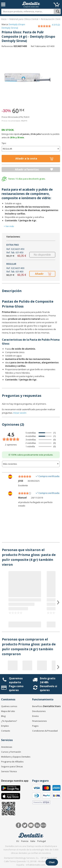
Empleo (5, 726)
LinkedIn (37, 825)
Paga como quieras (16, 688)
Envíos (35, 716)
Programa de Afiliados (12, 762)
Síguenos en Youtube (31, 825)
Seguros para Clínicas (12, 766)
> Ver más (9, 226)
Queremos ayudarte (16, 680)
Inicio (4, 19)
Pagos (35, 726)
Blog (3, 716)
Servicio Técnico (9, 771)
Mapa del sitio (8, 711)
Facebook (19, 825)
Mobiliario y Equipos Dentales (16, 757)
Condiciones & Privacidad (45, 731)
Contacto (6, 731)
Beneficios (46, 706)
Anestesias (7, 747)
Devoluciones (39, 711)
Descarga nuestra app (15, 781)
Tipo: (4, 143)
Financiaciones (40, 721)
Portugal (41, 841)
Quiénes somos (9, 706)
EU (18, 841)
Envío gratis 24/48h (48, 680)
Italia (33, 841)
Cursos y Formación (11, 752)
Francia (25, 841)
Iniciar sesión (20, 413)
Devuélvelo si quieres (48, 688)
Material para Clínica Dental (24, 19)
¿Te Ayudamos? (9, 721)
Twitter (25, 825)
